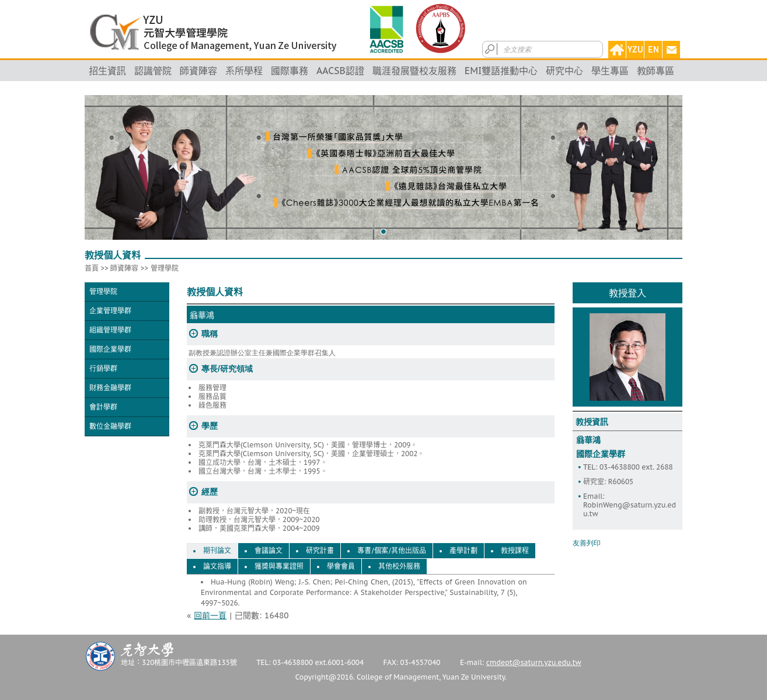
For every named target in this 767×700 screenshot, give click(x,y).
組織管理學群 (110, 330)
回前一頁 (210, 615)
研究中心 (564, 71)
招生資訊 (107, 71)
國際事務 (290, 71)
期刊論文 (217, 551)
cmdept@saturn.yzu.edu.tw (534, 662)
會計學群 (103, 407)
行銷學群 (103, 368)
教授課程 (515, 551)
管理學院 (165, 268)
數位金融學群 (110, 426)
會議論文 (269, 551)
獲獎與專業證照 (279, 566)
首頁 (92, 268)
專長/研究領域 (227, 369)
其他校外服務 (399, 566)
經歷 (210, 492)
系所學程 (244, 71)
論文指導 (217, 566)
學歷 (210, 426)
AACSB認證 (340, 71)
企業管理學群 (110, 311)
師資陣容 (198, 71)
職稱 (210, 334)
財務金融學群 (110, 388)
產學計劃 (463, 551)
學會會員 (341, 566)
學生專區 (610, 71)
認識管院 (153, 71)
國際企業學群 (110, 349)
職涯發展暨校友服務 (414, 71)
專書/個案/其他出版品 (392, 551)
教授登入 (627, 293)
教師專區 (656, 71)
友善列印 (587, 543)
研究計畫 (320, 551)
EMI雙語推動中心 (501, 71)
